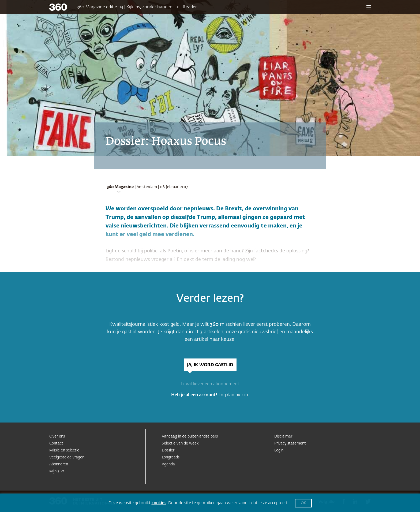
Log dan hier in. (234, 395)
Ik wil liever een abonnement (210, 384)
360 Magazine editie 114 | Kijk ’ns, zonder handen (125, 7)
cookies (159, 503)
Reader (190, 7)
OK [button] (303, 503)
